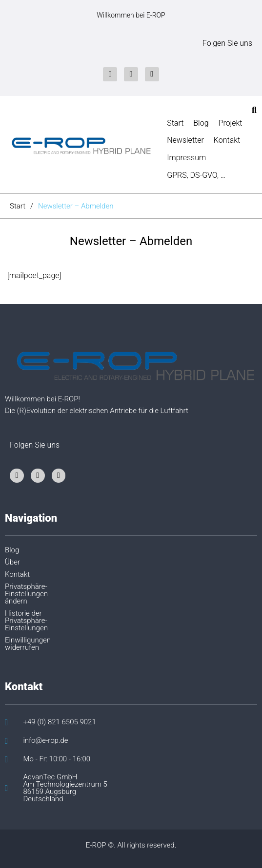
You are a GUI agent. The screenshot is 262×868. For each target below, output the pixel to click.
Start (18, 206)
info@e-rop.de (46, 741)
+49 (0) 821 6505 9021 (60, 722)
